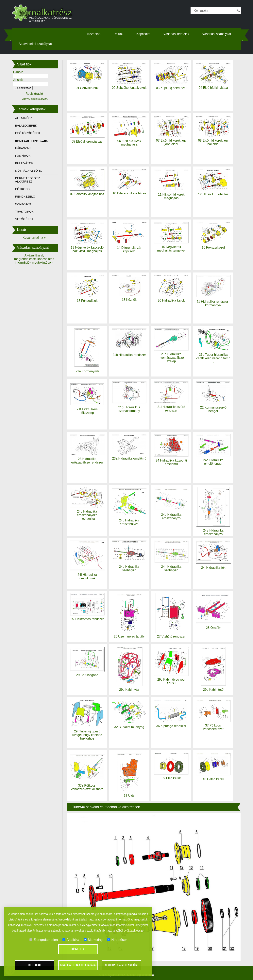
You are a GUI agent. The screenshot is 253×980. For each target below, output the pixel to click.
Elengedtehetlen (44, 940)
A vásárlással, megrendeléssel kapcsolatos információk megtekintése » (35, 259)
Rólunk (119, 34)
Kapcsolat (143, 34)
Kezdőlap (94, 34)
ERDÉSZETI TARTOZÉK (32, 140)
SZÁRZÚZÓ (24, 204)
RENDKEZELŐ (26, 196)
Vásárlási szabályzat (217, 34)
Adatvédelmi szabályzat (36, 44)
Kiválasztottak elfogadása (78, 965)
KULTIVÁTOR (25, 163)
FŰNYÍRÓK (23, 156)
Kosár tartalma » (34, 238)
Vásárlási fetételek (176, 34)
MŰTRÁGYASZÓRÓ (29, 171)
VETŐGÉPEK (25, 219)
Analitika (71, 940)
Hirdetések (117, 940)
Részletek (78, 949)
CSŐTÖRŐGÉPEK (28, 133)
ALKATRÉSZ (24, 118)
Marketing (93, 940)
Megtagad (35, 965)
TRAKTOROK (25, 211)
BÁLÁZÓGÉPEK (27, 125)
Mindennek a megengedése (122, 965)
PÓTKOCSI (23, 189)
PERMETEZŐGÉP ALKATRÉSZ (28, 180)
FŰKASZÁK (23, 148)
